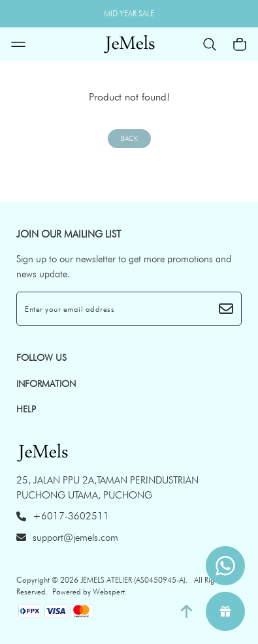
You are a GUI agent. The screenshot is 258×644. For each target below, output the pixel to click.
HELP (26, 409)
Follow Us (41, 358)
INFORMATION (46, 384)
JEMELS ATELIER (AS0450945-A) (133, 580)
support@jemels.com (67, 538)
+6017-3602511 (63, 516)
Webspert (109, 591)
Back (129, 139)
